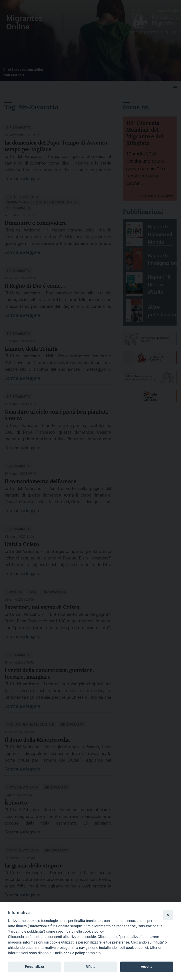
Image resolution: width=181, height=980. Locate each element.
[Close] (168, 915)
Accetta (147, 967)
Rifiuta (90, 967)
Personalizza (34, 967)
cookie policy (74, 953)
